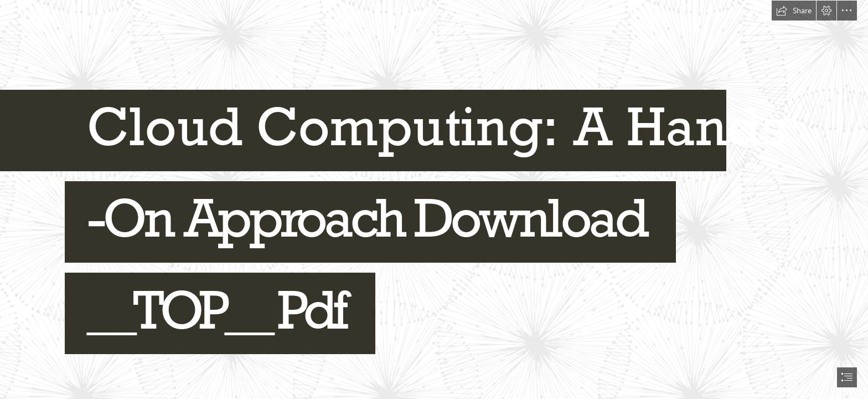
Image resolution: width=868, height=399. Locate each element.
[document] (434, 199)
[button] (794, 11)
